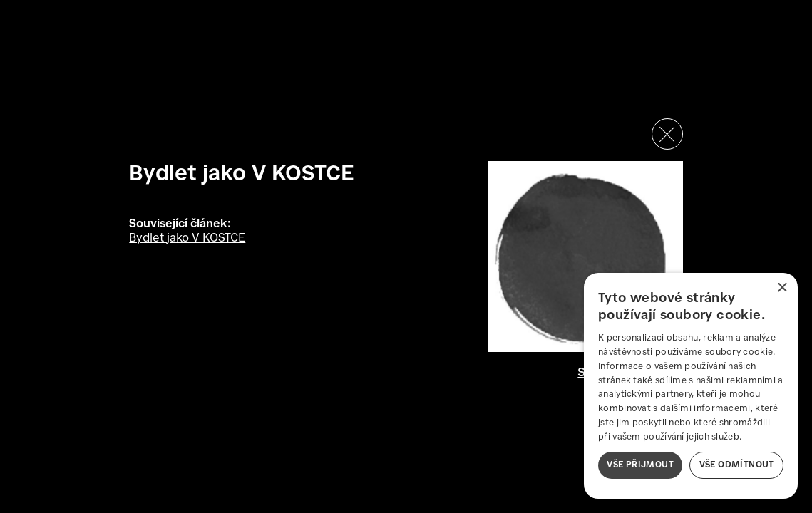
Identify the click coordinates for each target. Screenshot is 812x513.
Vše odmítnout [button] (737, 465)
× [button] (782, 288)
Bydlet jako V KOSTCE (187, 238)
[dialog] (691, 386)
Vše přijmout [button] (640, 465)
